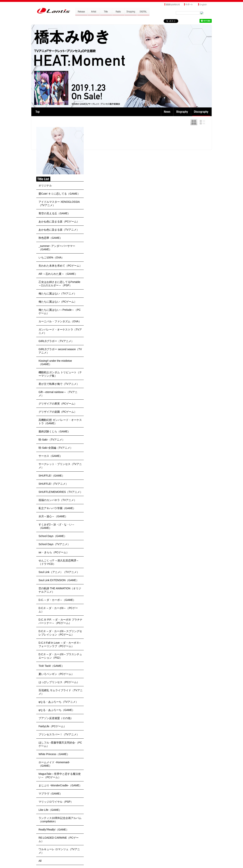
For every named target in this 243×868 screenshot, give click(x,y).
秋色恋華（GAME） (50, 238)
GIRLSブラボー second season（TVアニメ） (60, 351)
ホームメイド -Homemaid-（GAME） (54, 764)
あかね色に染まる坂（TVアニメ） (59, 230)
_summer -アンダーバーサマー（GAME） (57, 248)
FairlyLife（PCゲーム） (52, 726)
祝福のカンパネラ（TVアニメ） (58, 500)
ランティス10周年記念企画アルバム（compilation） (60, 820)
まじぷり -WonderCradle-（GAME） (60, 785)
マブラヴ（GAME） (50, 794)
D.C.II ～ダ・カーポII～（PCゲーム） (58, 610)
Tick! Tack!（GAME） (51, 666)
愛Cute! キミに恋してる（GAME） (59, 194)
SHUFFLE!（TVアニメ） (53, 484)
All (40, 861)
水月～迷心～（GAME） (53, 516)
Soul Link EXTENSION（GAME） (59, 580)
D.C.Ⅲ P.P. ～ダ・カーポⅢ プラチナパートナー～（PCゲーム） (60, 621)
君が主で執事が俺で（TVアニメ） (59, 384)
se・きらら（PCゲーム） (54, 552)
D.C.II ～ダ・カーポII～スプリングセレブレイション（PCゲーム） (60, 633)
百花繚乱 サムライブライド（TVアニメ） (61, 692)
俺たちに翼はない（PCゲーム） (58, 302)
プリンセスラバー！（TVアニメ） (59, 734)
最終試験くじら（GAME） (54, 431)
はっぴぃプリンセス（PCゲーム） (59, 682)
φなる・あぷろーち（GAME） (57, 710)
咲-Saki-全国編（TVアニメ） (56, 448)
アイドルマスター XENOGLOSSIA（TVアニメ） (59, 203)
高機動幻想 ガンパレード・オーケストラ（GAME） (60, 422)
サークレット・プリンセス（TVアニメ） (60, 466)
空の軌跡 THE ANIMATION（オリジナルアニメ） (60, 590)
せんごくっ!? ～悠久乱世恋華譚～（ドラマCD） (59, 562)
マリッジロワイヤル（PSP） (56, 802)
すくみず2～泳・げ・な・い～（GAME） (57, 526)
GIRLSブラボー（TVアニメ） (56, 341)
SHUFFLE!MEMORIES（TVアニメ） (61, 492)
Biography (183, 112)
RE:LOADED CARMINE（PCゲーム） (59, 839)
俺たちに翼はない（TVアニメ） (58, 294)
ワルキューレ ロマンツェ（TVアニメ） (59, 851)
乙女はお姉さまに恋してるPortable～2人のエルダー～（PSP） (59, 284)
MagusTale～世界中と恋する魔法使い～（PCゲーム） (60, 776)
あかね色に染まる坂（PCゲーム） (59, 222)
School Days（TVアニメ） (54, 544)
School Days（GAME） (53, 536)
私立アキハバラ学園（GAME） (57, 508)
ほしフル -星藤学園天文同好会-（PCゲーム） (60, 744)
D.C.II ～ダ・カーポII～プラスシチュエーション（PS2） (60, 656)
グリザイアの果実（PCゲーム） (58, 404)
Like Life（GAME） (50, 810)
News (167, 112)
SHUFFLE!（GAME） (52, 476)
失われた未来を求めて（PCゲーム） (60, 266)
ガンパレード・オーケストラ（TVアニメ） (60, 331)
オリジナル (45, 185)
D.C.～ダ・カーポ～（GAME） (57, 600)
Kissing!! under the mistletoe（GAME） (55, 362)
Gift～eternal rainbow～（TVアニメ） (58, 394)
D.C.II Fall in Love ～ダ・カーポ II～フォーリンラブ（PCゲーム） (60, 644)
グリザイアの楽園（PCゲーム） (58, 412)
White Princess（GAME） (54, 754)
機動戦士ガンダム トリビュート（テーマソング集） (60, 374)
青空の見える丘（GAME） (54, 213)
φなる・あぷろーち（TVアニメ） (58, 702)
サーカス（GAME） (50, 456)
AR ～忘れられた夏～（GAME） (58, 274)
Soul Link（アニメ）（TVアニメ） (59, 572)
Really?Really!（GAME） (54, 830)
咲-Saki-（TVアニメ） (52, 440)
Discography (202, 112)
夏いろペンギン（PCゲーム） (56, 674)
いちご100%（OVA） (51, 258)
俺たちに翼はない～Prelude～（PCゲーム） (60, 312)
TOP (37, 112)
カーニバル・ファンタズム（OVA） (60, 321)
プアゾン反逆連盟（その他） (56, 718)
